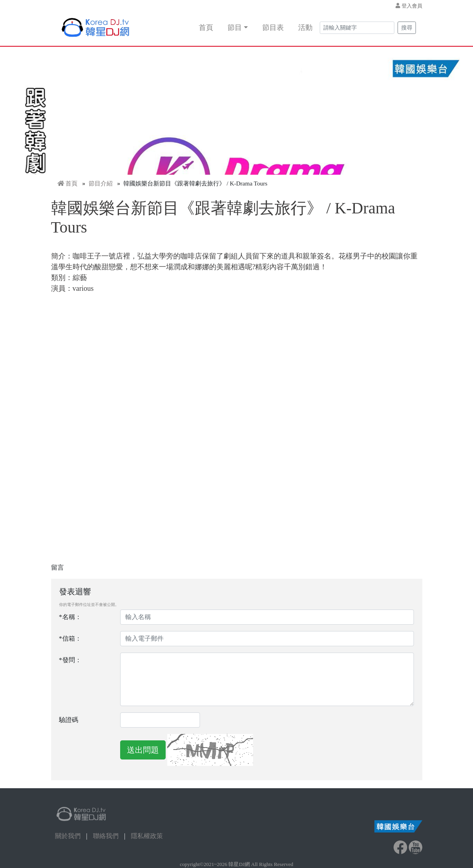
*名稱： (70, 617)
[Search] (357, 28)
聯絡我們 (106, 836)
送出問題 (143, 750)
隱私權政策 (147, 836)
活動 (305, 28)
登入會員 (412, 6)
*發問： (70, 660)
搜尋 (407, 28)
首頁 (206, 28)
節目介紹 (101, 183)
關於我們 (68, 836)
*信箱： (70, 638)
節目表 (273, 28)
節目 (235, 28)
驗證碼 (69, 720)
